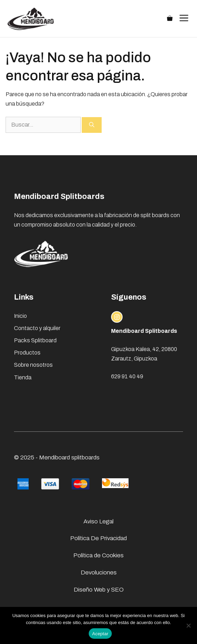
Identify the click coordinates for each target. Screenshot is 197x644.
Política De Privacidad (98, 538)
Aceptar (100, 634)
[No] (188, 625)
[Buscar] (92, 125)
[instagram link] (117, 317)
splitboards (85, 457)
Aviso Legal (98, 521)
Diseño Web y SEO (99, 590)
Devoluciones (99, 573)
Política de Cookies (98, 555)
